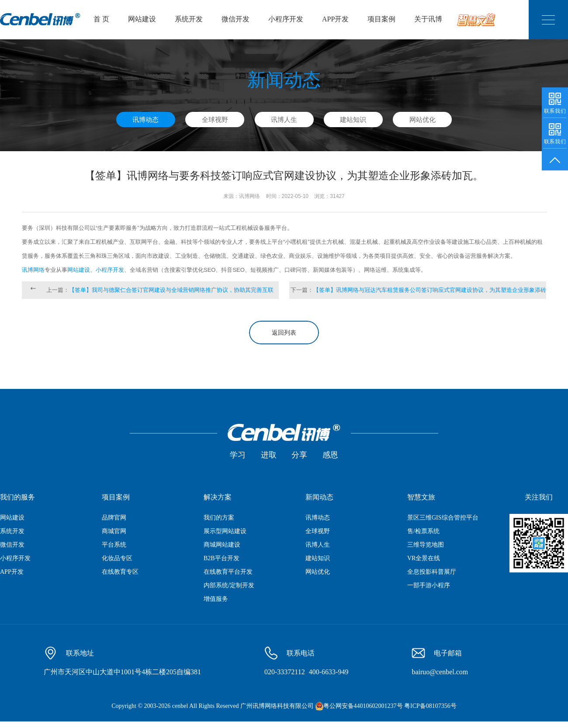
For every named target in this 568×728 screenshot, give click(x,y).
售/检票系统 (423, 531)
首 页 (101, 19)
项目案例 (381, 19)
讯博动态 (145, 120)
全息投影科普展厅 (432, 572)
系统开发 (189, 19)
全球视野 (215, 120)
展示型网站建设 (225, 531)
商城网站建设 (222, 545)
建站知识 (353, 120)
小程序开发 (286, 19)
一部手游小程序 (429, 585)
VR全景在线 (424, 558)
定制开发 (242, 585)
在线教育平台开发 (228, 572)
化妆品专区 (117, 558)
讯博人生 (284, 120)
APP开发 (335, 19)
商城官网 (114, 531)
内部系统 (216, 585)
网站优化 (423, 120)
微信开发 (236, 19)
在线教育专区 (120, 572)
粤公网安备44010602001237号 (363, 706)
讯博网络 (33, 270)
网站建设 (142, 19)
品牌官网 (114, 518)
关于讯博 (428, 19)
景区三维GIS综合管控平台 (443, 518)
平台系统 (114, 545)
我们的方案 (219, 518)
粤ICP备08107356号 (430, 706)
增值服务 (216, 599)
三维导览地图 (426, 545)
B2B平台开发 (222, 558)
